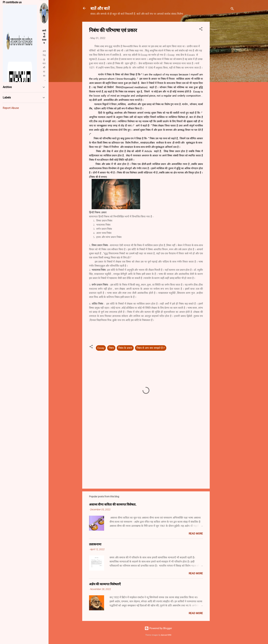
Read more (196, 534)
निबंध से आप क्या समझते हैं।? (151, 348)
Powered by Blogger (158, 628)
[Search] (232, 9)
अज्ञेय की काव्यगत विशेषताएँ (105, 584)
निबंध (111, 348)
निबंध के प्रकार (125, 348)
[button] (201, 29)
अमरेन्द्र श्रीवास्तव (44, 37)
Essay (101, 348)
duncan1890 (166, 635)
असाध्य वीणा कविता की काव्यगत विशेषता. (113, 504)
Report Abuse (11, 108)
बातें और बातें (100, 8)
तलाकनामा (95, 544)
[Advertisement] (223, 73)
